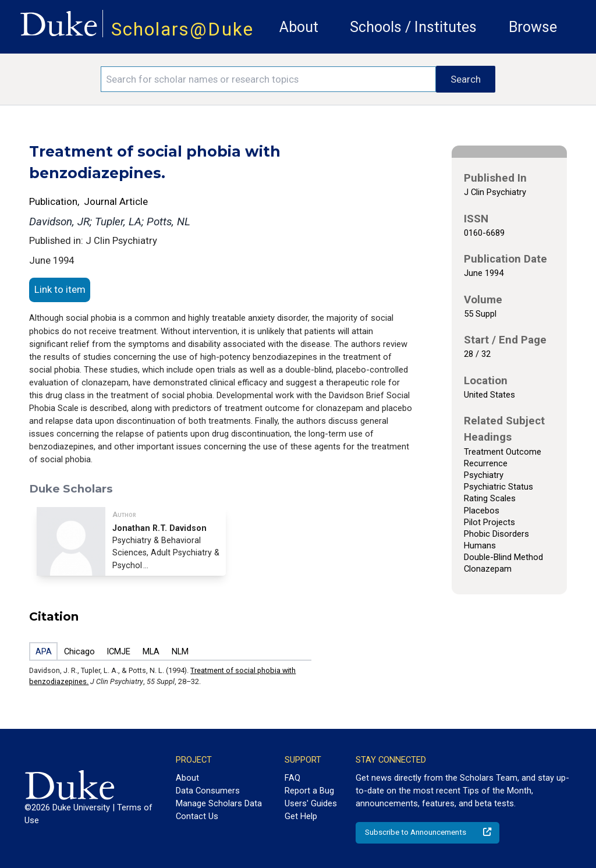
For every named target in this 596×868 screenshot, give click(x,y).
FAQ (292, 778)
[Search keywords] (268, 79)
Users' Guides (311, 803)
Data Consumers (208, 791)
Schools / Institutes (413, 27)
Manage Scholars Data (219, 803)
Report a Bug (309, 791)
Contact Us (197, 816)
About (299, 27)
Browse (533, 27)
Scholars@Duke (182, 29)
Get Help (301, 816)
